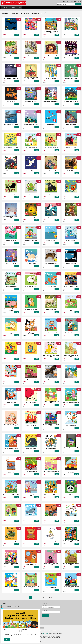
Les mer (45, 639)
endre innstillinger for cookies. (54, 639)
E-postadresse (45, 605)
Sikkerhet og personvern (45, 631)
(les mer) (17, 636)
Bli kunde (8, 7)
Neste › (44, 597)
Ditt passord (44, 610)
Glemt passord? (58, 616)
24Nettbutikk (43, 641)
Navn (12, 630)
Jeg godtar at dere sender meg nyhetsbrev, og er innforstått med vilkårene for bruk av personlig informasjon (20, 635)
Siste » (50, 597)
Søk (78, 4)
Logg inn (13, 7)
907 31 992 (45, 634)
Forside (3, 7)
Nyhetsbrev (54, 631)
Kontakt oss (19, 7)
